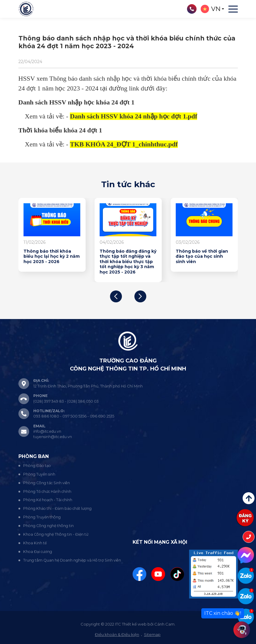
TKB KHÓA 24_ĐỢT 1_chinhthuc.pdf (124, 144)
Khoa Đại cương (38, 552)
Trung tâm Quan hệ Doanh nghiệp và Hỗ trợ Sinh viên (72, 560)
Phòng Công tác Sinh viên (47, 483)
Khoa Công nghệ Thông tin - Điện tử (56, 534)
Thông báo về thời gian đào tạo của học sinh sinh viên (202, 257)
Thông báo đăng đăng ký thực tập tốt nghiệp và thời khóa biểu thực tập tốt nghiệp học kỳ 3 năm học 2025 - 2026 (128, 262)
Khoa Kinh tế (35, 543)
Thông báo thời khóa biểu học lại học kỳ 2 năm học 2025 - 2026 (52, 257)
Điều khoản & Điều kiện (117, 634)
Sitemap (152, 634)
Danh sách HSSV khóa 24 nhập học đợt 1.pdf (134, 116)
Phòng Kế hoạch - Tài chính (48, 500)
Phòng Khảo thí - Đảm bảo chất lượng (57, 508)
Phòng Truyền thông (42, 517)
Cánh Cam (164, 624)
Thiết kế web (134, 624)
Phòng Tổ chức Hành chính (47, 491)
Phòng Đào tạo (37, 466)
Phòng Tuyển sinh (39, 474)
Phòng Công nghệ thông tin (48, 526)
